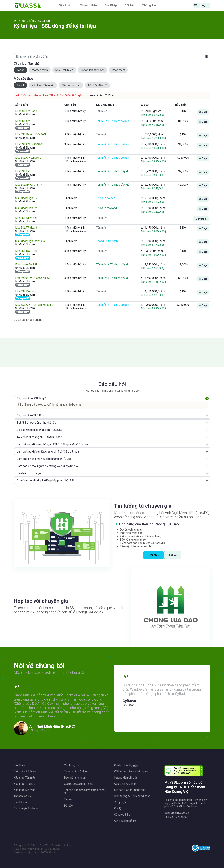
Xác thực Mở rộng (25, 790)
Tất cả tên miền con (93, 70)
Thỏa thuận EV (22, 796)
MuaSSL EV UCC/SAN (29, 185)
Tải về (173, 555)
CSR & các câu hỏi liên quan (131, 771)
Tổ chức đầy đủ (97, 85)
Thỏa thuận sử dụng (76, 771)
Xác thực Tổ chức (24, 784)
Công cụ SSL (122, 815)
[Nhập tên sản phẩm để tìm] (108, 57)
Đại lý (118, 808)
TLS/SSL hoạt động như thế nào (36, 423)
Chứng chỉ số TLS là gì (30, 415)
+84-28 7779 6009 (176, 817)
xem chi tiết (94, 95)
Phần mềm (118, 70)
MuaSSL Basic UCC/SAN (30, 134)
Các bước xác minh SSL (78, 784)
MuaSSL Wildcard (26, 228)
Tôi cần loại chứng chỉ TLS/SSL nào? (39, 437)
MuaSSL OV (23, 121)
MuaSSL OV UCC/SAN (29, 144)
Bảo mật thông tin (75, 778)
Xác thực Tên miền (43, 85)
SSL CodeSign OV (26, 198)
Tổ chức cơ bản (71, 85)
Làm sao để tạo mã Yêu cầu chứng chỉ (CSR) (44, 459)
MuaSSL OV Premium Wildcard (34, 305)
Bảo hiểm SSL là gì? (29, 473)
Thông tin (149, 5)
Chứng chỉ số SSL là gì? (31, 398)
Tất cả (20, 70)
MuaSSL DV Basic (26, 111)
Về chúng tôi (71, 765)
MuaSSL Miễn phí (26, 218)
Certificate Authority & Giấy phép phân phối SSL (46, 481)
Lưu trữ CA (20, 802)
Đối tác (130, 5)
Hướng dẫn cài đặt (126, 778)
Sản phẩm (66, 5)
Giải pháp (111, 5)
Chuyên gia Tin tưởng (27, 808)
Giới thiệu (19, 765)
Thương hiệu (88, 5)
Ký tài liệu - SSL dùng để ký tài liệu (55, 26)
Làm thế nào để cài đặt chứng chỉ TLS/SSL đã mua (48, 452)
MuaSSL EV (22, 171)
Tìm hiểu (154, 555)
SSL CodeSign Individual (30, 241)
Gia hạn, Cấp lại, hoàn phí (129, 790)
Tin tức (68, 799)
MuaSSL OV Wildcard (28, 158)
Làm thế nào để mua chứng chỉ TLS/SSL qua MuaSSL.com (52, 444)
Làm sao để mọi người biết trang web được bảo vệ (48, 466)
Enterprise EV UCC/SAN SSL (33, 278)
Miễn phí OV (23, 234)
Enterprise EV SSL (26, 264)
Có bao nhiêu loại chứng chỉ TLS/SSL (40, 430)
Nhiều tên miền (64, 70)
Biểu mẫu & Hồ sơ (25, 771)
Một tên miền (40, 70)
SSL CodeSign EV (26, 208)
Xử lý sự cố (121, 802)
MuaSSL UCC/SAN (27, 251)
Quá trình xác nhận (125, 784)
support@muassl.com (178, 813)
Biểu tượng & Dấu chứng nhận (132, 796)
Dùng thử (201, 219)
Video (110, 95)
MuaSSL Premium (26, 291)
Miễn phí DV (23, 128)
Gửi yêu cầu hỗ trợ (125, 821)
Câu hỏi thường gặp (126, 765)
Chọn (203, 112)
